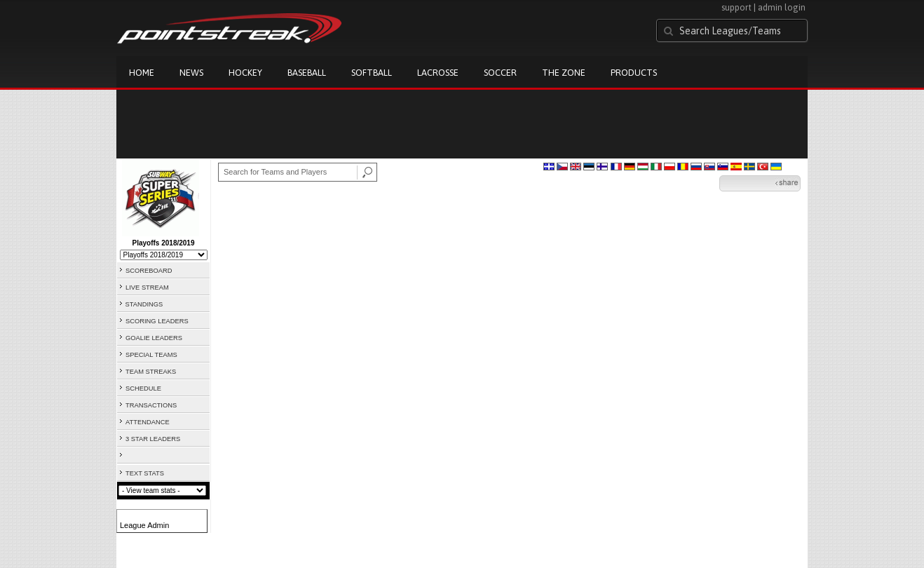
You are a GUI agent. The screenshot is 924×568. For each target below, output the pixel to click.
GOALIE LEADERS (154, 338)
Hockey (245, 73)
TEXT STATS (145, 473)
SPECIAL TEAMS (151, 355)
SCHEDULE (143, 388)
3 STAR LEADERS (153, 439)
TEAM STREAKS (151, 372)
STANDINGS (144, 304)
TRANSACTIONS (151, 405)
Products (634, 73)
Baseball (307, 73)
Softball (372, 73)
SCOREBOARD (149, 271)
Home (142, 73)
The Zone (564, 73)
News (191, 73)
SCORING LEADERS (157, 321)
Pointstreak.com (229, 29)
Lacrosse (438, 73)
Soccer (500, 73)
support (736, 7)
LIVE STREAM (147, 288)
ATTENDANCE (148, 422)
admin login (782, 7)
